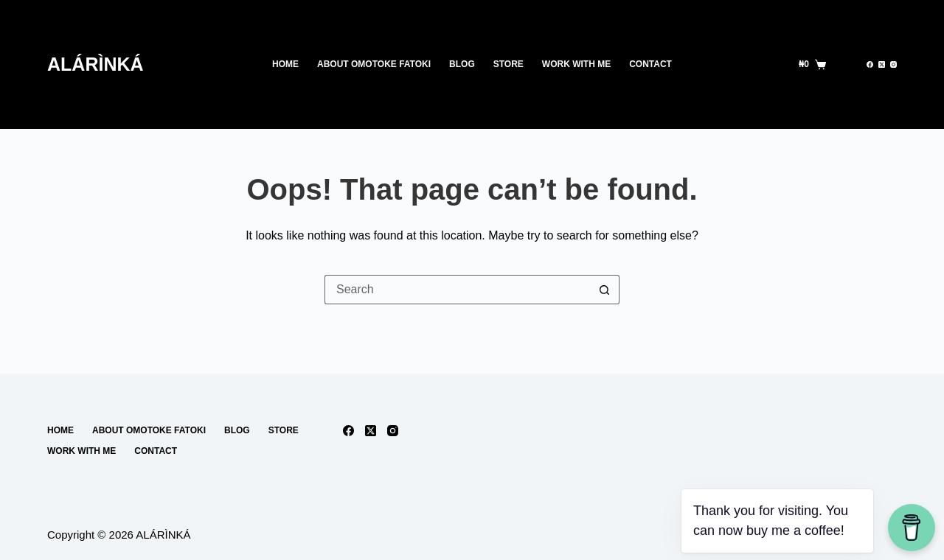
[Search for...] (457, 290)
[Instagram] (893, 64)
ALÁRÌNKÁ (96, 64)
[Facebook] (870, 64)
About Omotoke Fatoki (374, 64)
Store (509, 64)
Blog (462, 64)
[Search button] (605, 290)
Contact (650, 64)
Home (285, 64)
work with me (576, 64)
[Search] (846, 64)
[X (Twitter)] (882, 64)
